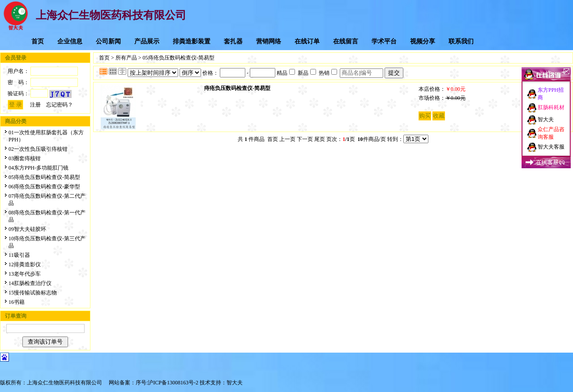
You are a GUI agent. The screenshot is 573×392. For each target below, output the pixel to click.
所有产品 (126, 58)
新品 (307, 73)
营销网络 (269, 41)
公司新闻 (108, 41)
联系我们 (461, 41)
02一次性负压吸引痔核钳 (38, 149)
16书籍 (17, 302)
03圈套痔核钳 (25, 158)
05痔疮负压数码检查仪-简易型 (44, 177)
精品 (286, 73)
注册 (35, 105)
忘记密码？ (60, 105)
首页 (38, 41)
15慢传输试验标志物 (33, 293)
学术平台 (384, 41)
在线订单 (307, 41)
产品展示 (147, 41)
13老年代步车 (25, 274)
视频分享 (423, 41)
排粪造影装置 (192, 41)
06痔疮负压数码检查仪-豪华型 (44, 187)
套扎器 (233, 41)
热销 (328, 73)
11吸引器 (19, 255)
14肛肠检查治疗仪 (30, 283)
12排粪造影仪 (25, 264)
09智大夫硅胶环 (27, 229)
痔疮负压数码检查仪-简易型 (237, 88)
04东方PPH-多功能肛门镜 (38, 168)
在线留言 (346, 41)
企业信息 (70, 41)
